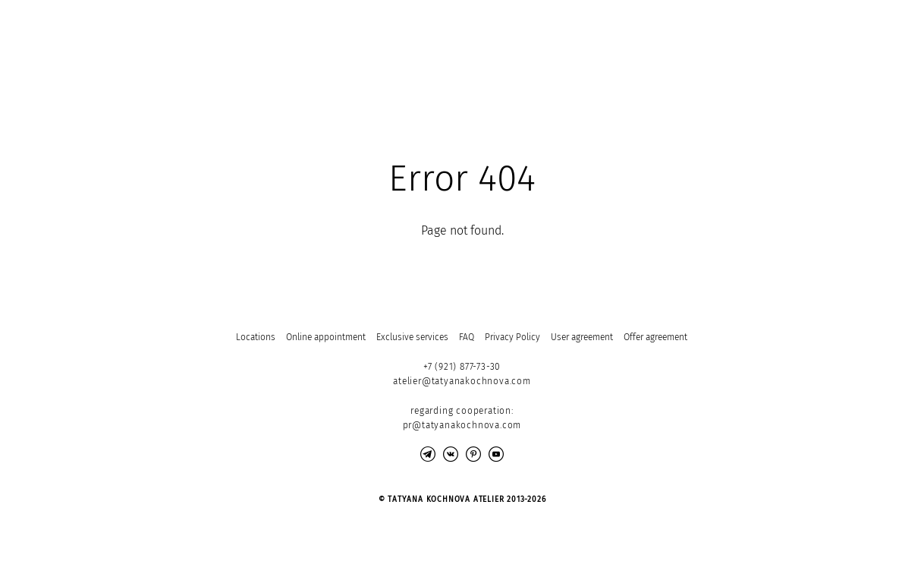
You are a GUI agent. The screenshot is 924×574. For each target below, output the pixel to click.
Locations (256, 337)
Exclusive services (412, 337)
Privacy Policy (512, 337)
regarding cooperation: (462, 411)
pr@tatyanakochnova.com (462, 425)
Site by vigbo (140, 538)
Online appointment (326, 337)
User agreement (582, 337)
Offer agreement (655, 337)
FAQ (467, 337)
